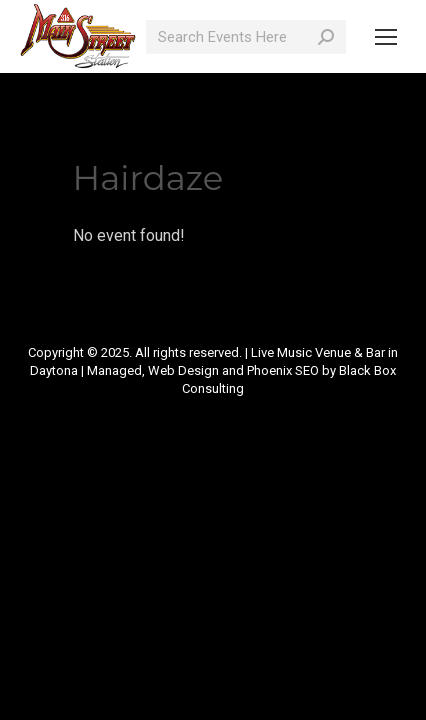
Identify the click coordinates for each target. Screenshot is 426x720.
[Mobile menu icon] (386, 37)
